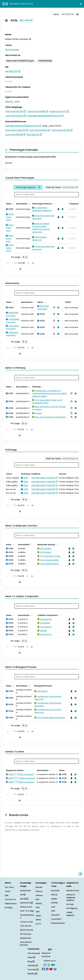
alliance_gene (12, 101)
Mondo (39, 887)
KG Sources (26, 934)
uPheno (39, 895)
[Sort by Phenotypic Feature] (53, 203)
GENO (38, 916)
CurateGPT (56, 919)
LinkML (54, 899)
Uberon (39, 891)
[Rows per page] (25, 257)
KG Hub (70, 904)
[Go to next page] (28, 263)
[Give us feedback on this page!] (80, 874)
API (23, 895)
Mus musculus (12, 50)
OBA (38, 908)
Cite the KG (26, 926)
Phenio (39, 904)
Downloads (26, 891)
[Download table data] (20, 269)
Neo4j (24, 899)
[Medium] (53, 965)
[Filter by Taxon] (62, 187)
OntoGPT (55, 915)
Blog (31, 961)
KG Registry (72, 908)
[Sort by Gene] (13, 203)
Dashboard (26, 938)
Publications (11, 904)
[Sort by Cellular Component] (59, 615)
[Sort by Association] (29, 203)
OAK (53, 907)
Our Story (9, 887)
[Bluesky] (55, 969)
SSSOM (54, 903)
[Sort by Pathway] (42, 386)
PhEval (54, 895)
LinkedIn (33, 965)
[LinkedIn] (47, 969)
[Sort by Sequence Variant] (25, 770)
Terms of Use (26, 922)
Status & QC (26, 907)
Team (7, 891)
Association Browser (26, 943)
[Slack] (49, 965)
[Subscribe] (45, 965)
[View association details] (62, 209)
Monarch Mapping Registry (71, 897)
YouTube (33, 970)
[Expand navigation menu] (81, 4)
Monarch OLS (73, 891)
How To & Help (27, 911)
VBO (38, 912)
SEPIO (38, 920)
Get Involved (34, 953)
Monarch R (26, 903)
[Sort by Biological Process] (54, 686)
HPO (38, 899)
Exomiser (55, 891)
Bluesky (32, 974)
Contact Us (10, 899)
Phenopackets (58, 923)
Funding (8, 908)
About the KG (27, 930)
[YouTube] (51, 969)
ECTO (38, 924)
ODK (53, 911)
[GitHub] (43, 969)
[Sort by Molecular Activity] (57, 544)
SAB (7, 895)
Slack (31, 957)
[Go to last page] (33, 263)
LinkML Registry (70, 914)
